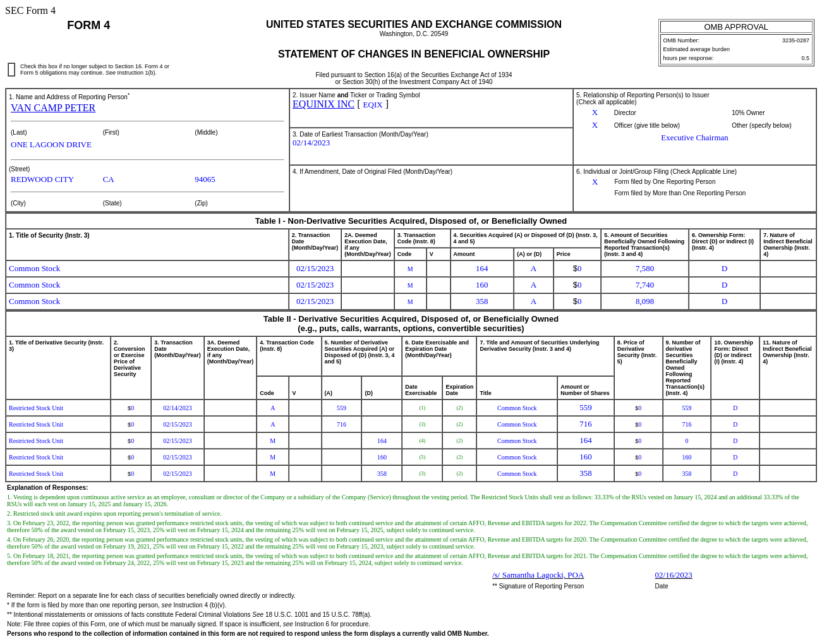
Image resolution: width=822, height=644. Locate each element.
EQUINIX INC (323, 104)
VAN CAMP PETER (53, 108)
